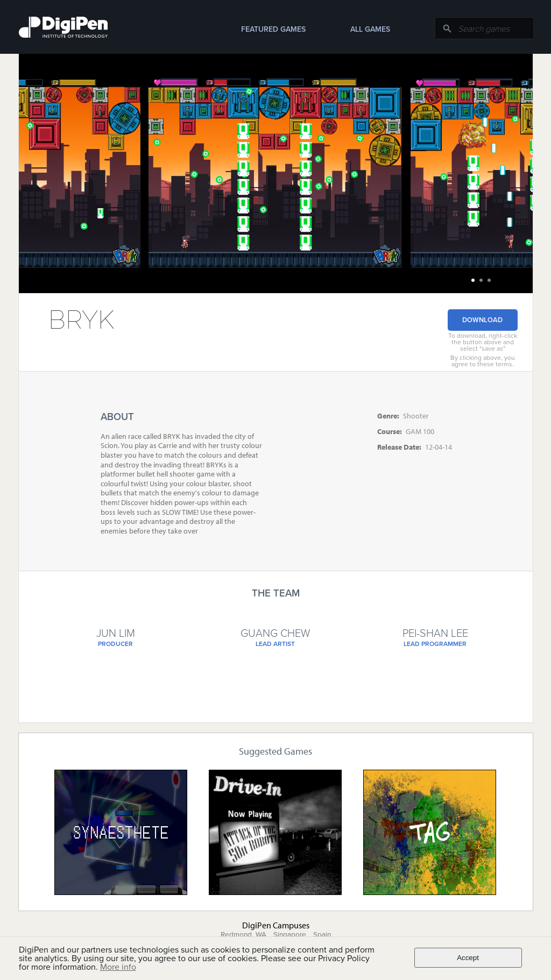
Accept (468, 958)
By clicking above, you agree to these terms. (483, 361)
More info (118, 967)
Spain (322, 935)
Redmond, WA (243, 935)
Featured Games (273, 29)
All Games (370, 29)
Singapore (290, 935)
